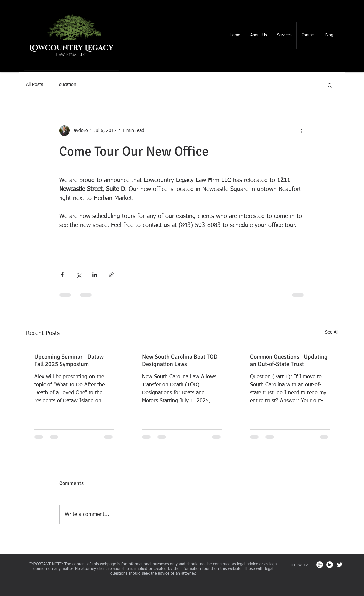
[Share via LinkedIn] (95, 275)
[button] (258, 35)
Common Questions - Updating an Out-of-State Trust (289, 360)
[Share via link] (111, 275)
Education (66, 85)
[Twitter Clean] (340, 565)
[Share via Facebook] (62, 275)
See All (332, 332)
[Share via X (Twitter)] (79, 275)
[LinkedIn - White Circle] (330, 565)
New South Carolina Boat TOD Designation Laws (180, 360)
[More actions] (301, 131)
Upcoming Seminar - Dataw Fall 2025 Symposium (69, 360)
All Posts (34, 85)
